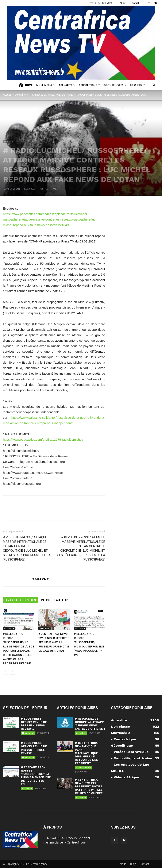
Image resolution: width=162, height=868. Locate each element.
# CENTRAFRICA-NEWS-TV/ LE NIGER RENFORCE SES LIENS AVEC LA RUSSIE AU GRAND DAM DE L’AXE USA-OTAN (54, 642)
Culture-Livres (115, 85)
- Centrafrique (84, 768)
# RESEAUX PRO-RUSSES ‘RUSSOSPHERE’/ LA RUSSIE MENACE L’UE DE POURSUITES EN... (36, 776)
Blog (133, 864)
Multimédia (46, 85)
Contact (135, 3)
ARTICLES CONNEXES (21, 600)
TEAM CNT (14, 189)
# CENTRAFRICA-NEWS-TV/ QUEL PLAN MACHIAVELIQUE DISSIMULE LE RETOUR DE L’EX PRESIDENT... (87, 753)
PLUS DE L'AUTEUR (54, 600)
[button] (154, 85)
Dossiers (137, 85)
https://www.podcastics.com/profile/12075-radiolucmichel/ (43, 439)
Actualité (67, 85)
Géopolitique (89, 85)
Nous (123, 864)
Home (25, 85)
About (123, 3)
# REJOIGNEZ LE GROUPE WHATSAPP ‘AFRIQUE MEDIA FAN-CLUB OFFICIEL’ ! (90, 724)
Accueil (7, 95)
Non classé (28, 733)
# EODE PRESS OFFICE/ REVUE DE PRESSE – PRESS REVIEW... (34, 724)
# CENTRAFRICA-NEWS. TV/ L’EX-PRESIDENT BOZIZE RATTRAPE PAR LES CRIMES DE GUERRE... (90, 787)
